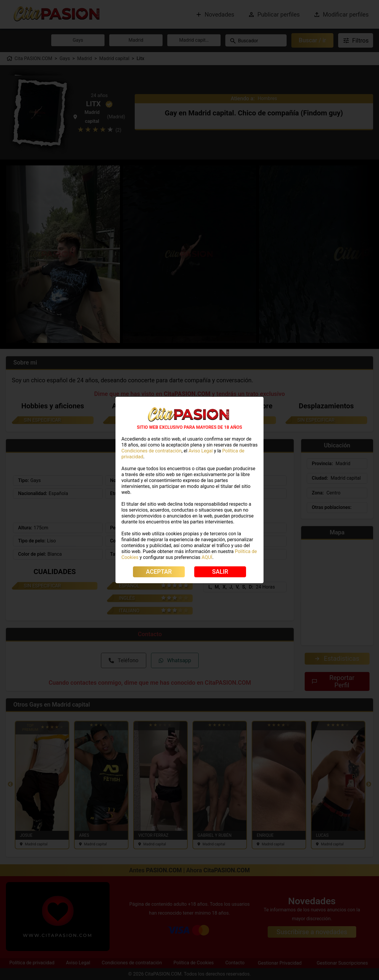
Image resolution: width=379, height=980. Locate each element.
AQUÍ (207, 557)
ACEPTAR (159, 572)
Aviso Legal (201, 451)
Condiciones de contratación (151, 451)
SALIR (220, 572)
